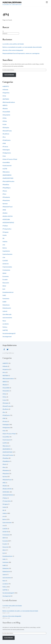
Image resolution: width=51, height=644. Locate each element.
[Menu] (47, 2)
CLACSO (5, 261)
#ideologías (6, 150)
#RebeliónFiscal (8, 207)
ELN (4, 289)
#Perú (4, 194)
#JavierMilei (6, 162)
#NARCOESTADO (8, 178)
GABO (4, 302)
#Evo (4, 137)
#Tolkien (5, 226)
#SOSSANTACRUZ (8, 223)
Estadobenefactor (8, 292)
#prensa (5, 204)
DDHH (4, 273)
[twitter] (8, 349)
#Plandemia (6, 197)
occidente (6, 324)
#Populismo (6, 200)
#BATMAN (6, 99)
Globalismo (6, 305)
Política (5, 327)
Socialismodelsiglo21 (9, 333)
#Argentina (6, 93)
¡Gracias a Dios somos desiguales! (13, 50)
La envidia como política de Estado (13, 44)
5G (3, 238)
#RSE (4, 210)
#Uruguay (6, 232)
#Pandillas (6, 185)
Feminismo (6, 299)
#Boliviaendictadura (9, 102)
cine (4, 257)
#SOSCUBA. (6, 219)
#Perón (5, 191)
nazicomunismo (7, 318)
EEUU (4, 286)
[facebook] (4, 349)
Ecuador (5, 280)
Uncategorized (7, 337)
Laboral (5, 311)
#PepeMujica (7, 188)
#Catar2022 (6, 112)
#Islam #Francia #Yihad (10, 159)
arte (4, 245)
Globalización (7, 308)
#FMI (4, 143)
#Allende (5, 90)
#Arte (4, 96)
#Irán (4, 156)
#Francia (5, 147)
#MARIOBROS (7, 175)
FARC (4, 295)
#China (5, 121)
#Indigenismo (7, 153)
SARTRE (5, 330)
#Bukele (5, 109)
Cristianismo (6, 270)
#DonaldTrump (7, 131)
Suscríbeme (9, 75)
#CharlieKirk (6, 115)
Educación (6, 283)
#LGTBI (5, 169)
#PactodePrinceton (8, 181)
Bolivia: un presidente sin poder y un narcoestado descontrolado (22, 47)
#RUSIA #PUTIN (8, 216)
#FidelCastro (7, 140)
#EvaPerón (6, 134)
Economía (6, 276)
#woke (5, 235)
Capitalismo (6, 251)
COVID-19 (5, 264)
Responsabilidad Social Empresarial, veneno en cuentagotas (21, 53)
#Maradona (6, 172)
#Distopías (6, 128)
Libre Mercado (7, 314)
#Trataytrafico (7, 229)
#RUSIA (5, 213)
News (4, 321)
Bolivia (5, 248)
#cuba (4, 124)
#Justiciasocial (7, 166)
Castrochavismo (7, 254)
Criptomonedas (7, 267)
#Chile (5, 118)
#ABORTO (6, 86)
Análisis (5, 242)
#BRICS (5, 105)
